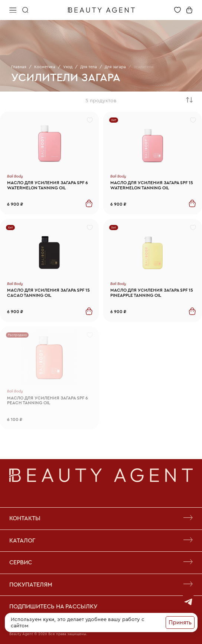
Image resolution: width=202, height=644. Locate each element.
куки (49, 619)
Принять (180, 622)
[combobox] (189, 101)
